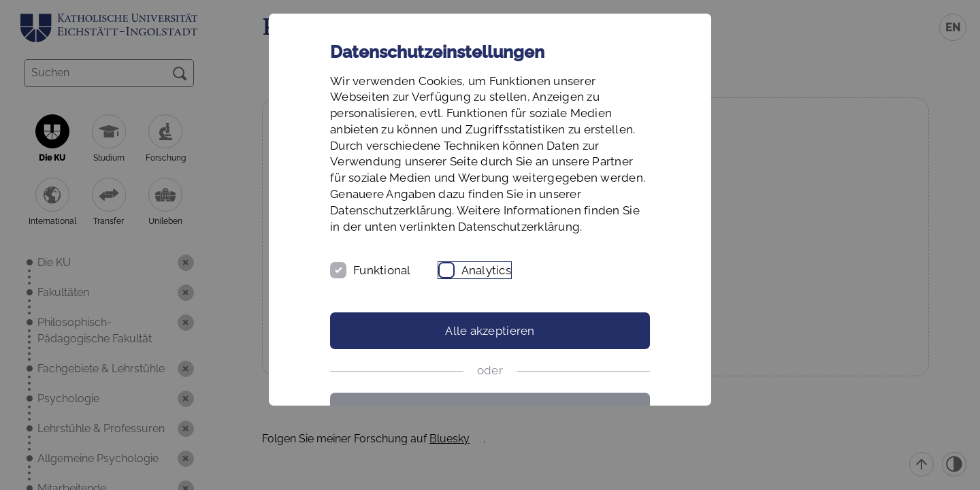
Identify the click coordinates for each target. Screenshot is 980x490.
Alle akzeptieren (490, 331)
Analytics (486, 270)
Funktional (382, 270)
